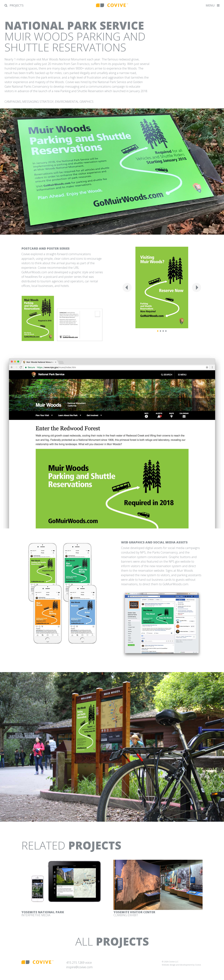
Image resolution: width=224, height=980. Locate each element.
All (112, 941)
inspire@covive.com (79, 967)
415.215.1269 (75, 963)
